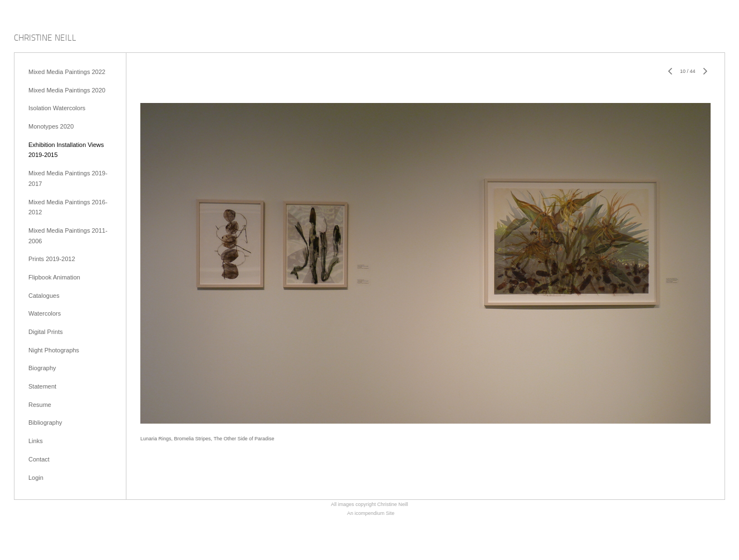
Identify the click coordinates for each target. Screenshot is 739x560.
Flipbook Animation (54, 277)
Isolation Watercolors (57, 108)
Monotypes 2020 (51, 126)
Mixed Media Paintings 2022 (67, 72)
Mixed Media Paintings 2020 (67, 90)
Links (36, 441)
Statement (42, 386)
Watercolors (45, 313)
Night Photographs (54, 350)
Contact (39, 459)
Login (36, 478)
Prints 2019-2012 (52, 259)
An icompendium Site (371, 513)
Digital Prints (46, 332)
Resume (40, 405)
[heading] (45, 39)
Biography (42, 368)
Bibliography (45, 423)
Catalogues (44, 296)
